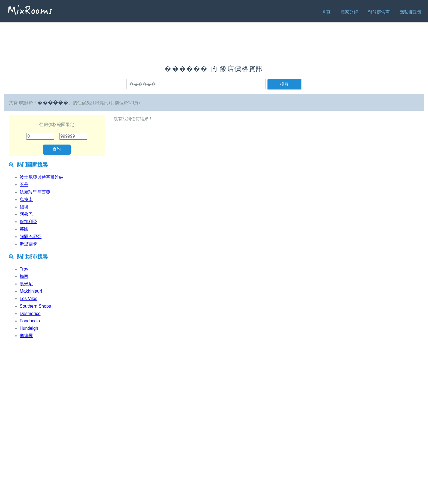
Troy (24, 269)
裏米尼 (26, 284)
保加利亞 (28, 222)
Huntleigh (29, 328)
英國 (24, 229)
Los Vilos (29, 298)
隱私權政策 (411, 12)
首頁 (326, 12)
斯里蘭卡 (28, 244)
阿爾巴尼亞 (31, 237)
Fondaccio (30, 321)
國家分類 (349, 12)
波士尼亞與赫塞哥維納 (41, 177)
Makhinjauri (31, 291)
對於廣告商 (379, 12)
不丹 (24, 184)
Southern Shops (35, 306)
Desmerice (30, 313)
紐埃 (24, 207)
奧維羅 (26, 336)
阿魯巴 (26, 214)
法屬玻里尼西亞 (35, 192)
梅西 (24, 276)
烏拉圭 (26, 199)
